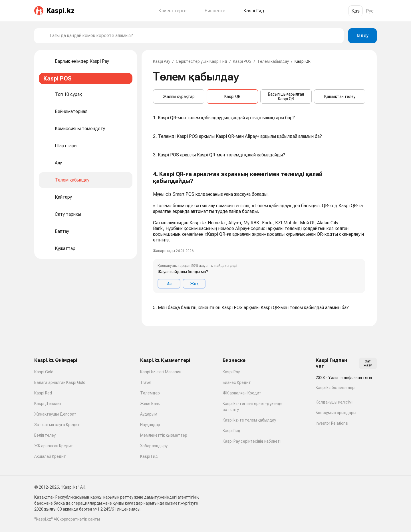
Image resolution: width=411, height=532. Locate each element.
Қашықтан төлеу (340, 96)
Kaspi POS (242, 61)
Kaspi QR (232, 96)
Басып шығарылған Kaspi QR (286, 96)
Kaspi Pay (162, 61)
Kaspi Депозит (48, 404)
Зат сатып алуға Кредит (57, 425)
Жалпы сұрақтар (179, 96)
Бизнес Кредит (237, 382)
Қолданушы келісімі (334, 402)
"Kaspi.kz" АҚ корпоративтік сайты (67, 519)
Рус (370, 11)
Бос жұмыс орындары (336, 413)
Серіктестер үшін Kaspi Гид (202, 61)
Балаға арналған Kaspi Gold (60, 382)
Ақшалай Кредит (50, 456)
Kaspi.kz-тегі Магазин (161, 372)
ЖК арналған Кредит (54, 446)
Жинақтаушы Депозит (55, 414)
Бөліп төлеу (45, 435)
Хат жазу (368, 363)
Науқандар (150, 425)
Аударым (149, 414)
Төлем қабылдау (273, 61)
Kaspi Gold (44, 372)
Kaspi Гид (149, 456)
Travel (146, 382)
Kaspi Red (43, 393)
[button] (259, 232)
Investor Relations (332, 423)
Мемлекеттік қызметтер (164, 435)
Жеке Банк (150, 404)
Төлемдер (150, 393)
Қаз (355, 11)
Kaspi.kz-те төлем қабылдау (249, 420)
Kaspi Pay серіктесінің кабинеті (252, 441)
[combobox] (194, 36)
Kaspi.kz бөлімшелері (336, 388)
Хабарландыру (154, 446)
